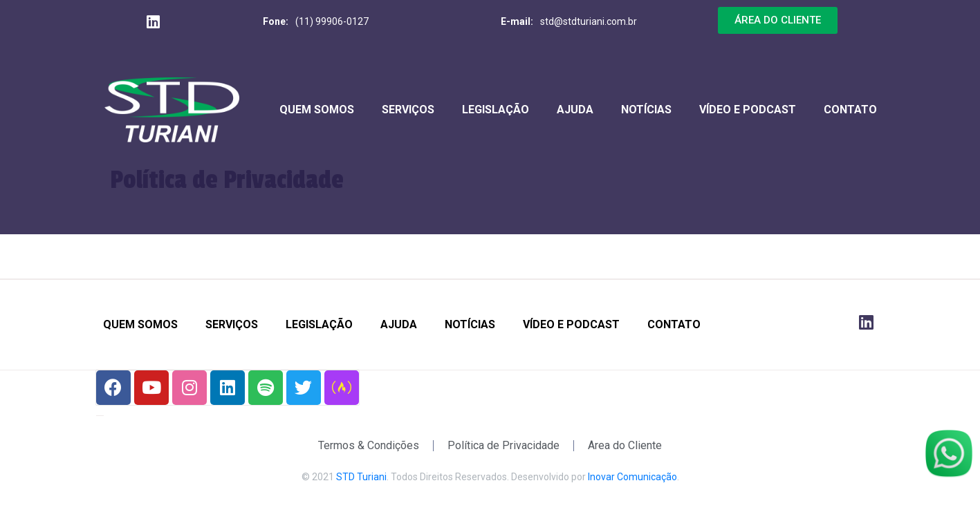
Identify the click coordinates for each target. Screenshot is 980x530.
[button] (778, 20)
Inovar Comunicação (632, 477)
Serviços (408, 110)
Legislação (496, 110)
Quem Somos (317, 110)
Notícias (646, 110)
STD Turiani (361, 477)
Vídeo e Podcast (748, 110)
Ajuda (575, 110)
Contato (850, 110)
